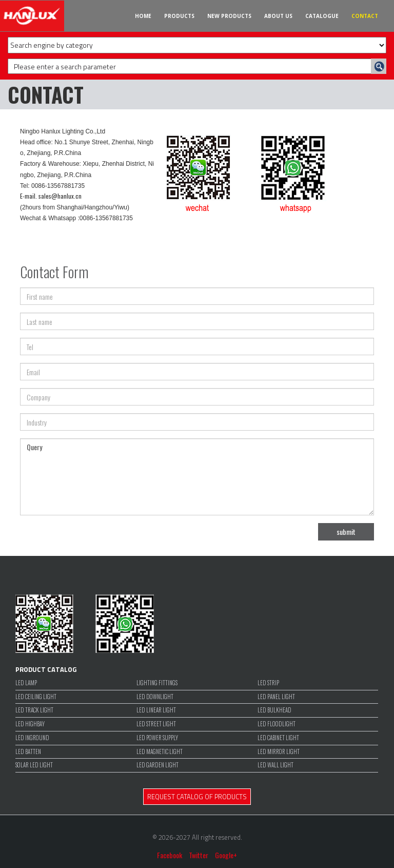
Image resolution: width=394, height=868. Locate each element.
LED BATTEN (28, 752)
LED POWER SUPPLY (157, 738)
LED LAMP (26, 683)
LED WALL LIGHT (275, 765)
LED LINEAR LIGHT (156, 710)
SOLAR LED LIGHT (34, 765)
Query (197, 477)
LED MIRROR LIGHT (279, 752)
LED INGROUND (32, 738)
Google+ (226, 855)
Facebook (170, 855)
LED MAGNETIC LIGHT (160, 752)
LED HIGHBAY (30, 724)
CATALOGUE (322, 16)
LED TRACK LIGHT (34, 710)
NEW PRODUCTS (229, 16)
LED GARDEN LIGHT (157, 765)
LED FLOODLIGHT (277, 724)
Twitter (199, 855)
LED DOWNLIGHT (155, 697)
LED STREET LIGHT (156, 724)
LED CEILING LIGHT (36, 697)
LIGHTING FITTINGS (157, 683)
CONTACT (365, 16)
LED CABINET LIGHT (278, 738)
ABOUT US (278, 16)
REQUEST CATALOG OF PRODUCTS (197, 797)
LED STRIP (268, 683)
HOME (143, 16)
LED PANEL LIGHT (276, 697)
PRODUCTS (179, 16)
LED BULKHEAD (274, 710)
